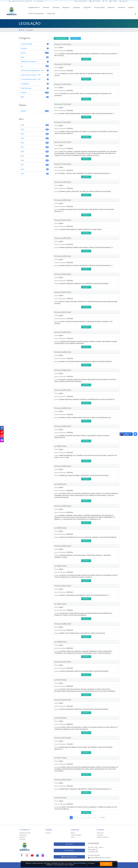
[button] (136, 14)
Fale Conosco (100, 833)
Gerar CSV (76, 38)
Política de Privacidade (79, 863)
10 (95, 817)
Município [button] (66, 7)
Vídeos (73, 837)
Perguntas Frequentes (103, 837)
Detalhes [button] (86, 59)
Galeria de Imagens (76, 835)
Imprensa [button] (111, 7)
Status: (56, 48)
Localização (100, 835)
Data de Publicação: (60, 51)
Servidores (122, 7)
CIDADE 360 (51, 14)
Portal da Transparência (36, 14)
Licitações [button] (87, 7)
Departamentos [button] (34, 7)
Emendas (46, 7)
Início (22, 30)
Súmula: (57, 54)
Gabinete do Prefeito (25, 833)
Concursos (48, 833)
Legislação (77, 7)
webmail (131, 7)
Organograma (23, 835)
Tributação (56, 7)
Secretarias (23, 839)
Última (103, 817)
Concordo (106, 864)
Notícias (73, 833)
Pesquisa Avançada (61, 38)
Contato (69, 844)
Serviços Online (99, 7)
